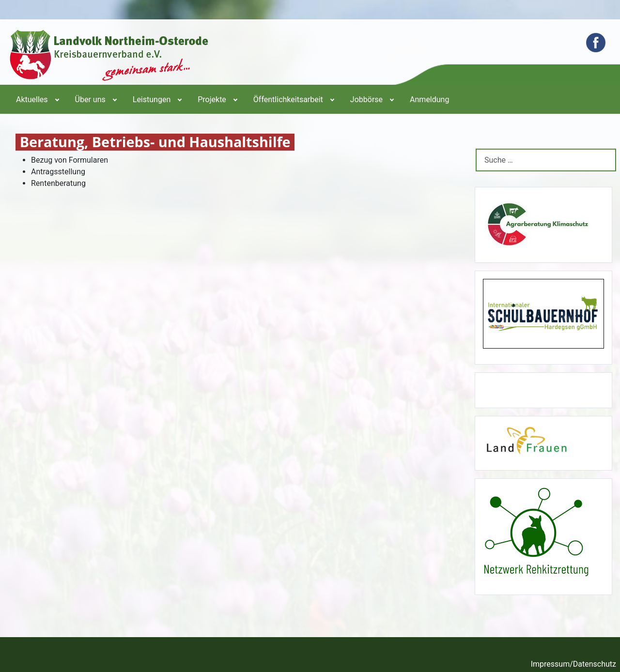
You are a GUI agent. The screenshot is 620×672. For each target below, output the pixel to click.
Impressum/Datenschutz (573, 664)
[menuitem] (37, 99)
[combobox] (546, 160)
